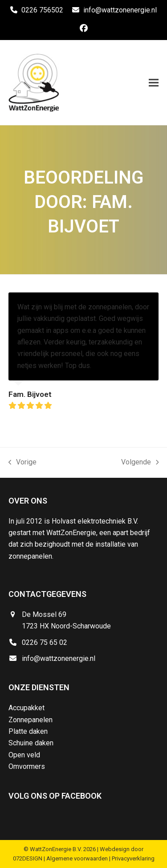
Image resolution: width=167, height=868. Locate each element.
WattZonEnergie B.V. (56, 849)
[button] (154, 82)
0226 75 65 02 (45, 642)
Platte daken (28, 731)
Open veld (24, 755)
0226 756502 (42, 10)
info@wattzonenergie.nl (120, 10)
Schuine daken (31, 743)
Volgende (140, 463)
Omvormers (27, 766)
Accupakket (26, 708)
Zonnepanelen (31, 720)
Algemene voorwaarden (77, 858)
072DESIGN (28, 858)
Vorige (23, 463)
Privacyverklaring (133, 858)
